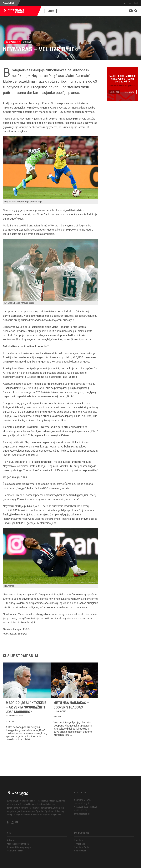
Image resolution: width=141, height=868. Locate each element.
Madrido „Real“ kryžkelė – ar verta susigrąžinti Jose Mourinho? (26, 707)
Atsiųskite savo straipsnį (18, 844)
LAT (136, 3)
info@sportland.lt (82, 814)
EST (131, 3)
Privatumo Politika (15, 851)
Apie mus (11, 840)
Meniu (51, 11)
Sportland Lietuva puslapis (19, 847)
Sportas (27, 42)
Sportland (79, 840)
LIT (125, 3)
